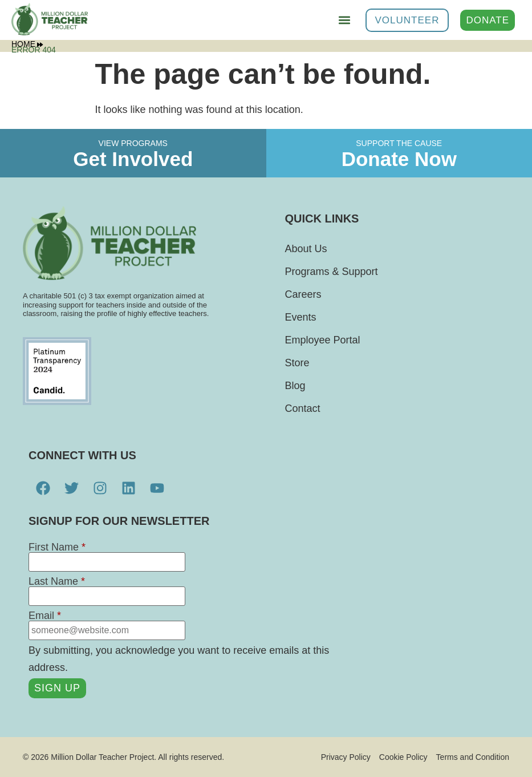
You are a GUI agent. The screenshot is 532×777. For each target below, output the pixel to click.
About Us (306, 249)
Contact (302, 408)
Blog (295, 386)
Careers (303, 294)
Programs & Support (331, 272)
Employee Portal (322, 340)
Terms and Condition (473, 757)
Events (300, 317)
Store (297, 363)
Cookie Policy (403, 757)
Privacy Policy (346, 757)
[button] (345, 20)
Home (27, 44)
